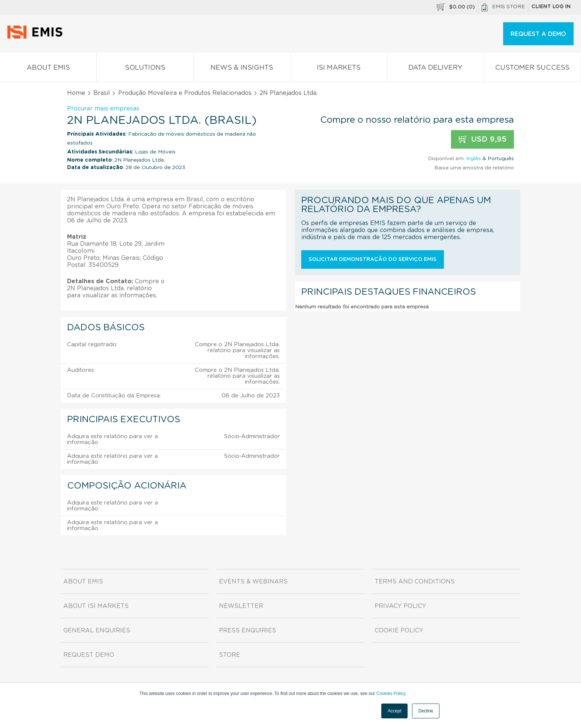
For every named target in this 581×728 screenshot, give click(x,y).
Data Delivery (435, 69)
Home (76, 93)
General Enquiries (97, 631)
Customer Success (532, 69)
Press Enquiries (248, 631)
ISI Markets (339, 69)
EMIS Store (503, 7)
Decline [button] (426, 711)
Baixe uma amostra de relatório (474, 168)
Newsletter (241, 606)
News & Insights (242, 69)
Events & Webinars (253, 582)
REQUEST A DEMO (538, 34)
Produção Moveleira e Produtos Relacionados (185, 93)
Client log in (551, 7)
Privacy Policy (400, 606)
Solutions (145, 69)
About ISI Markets (96, 606)
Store (230, 655)
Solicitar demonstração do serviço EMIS (373, 259)
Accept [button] (394, 711)
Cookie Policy (399, 631)
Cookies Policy (391, 694)
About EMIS (48, 69)
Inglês (474, 159)
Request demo (89, 655)
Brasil (102, 93)
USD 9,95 (482, 140)
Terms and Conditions (415, 582)
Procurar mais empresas (103, 109)
